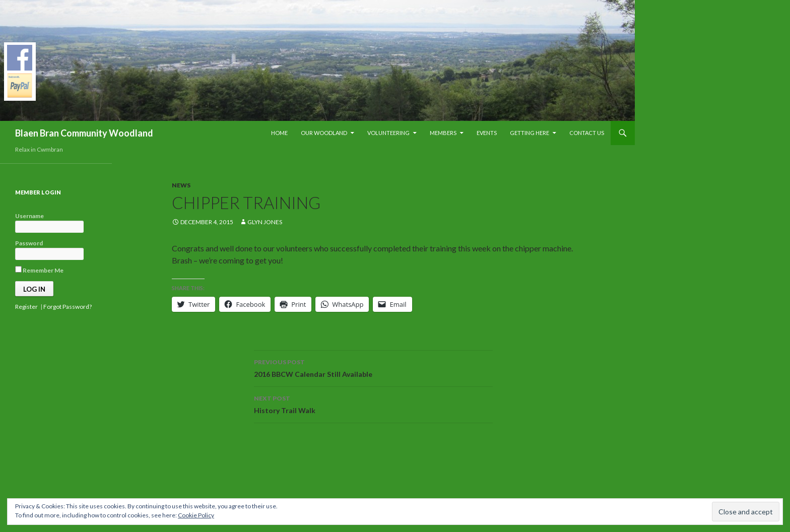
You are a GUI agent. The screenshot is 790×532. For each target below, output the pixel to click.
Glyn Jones (265, 222)
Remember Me (39, 270)
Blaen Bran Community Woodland (84, 133)
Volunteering (388, 133)
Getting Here (530, 133)
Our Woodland (324, 133)
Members (443, 133)
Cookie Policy (196, 515)
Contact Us (587, 133)
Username (29, 216)
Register (26, 307)
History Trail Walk (373, 404)
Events (487, 133)
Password (29, 243)
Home (279, 133)
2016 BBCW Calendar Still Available (373, 367)
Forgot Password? (68, 307)
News (181, 185)
